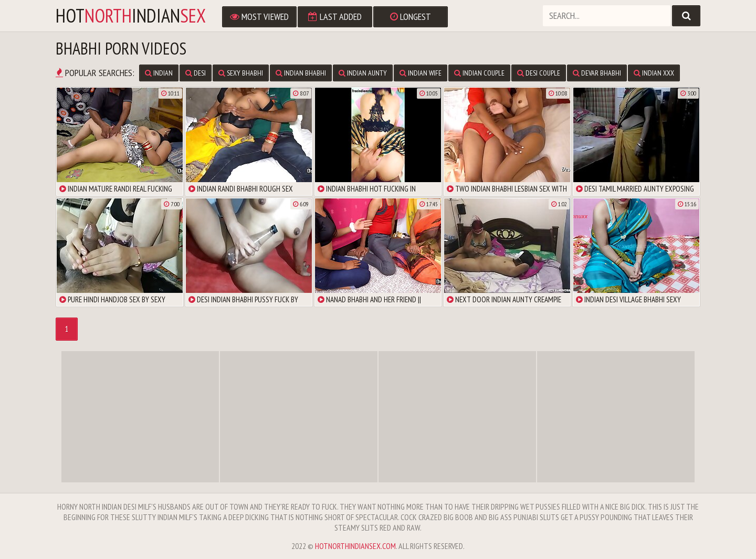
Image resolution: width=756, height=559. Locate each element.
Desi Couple (539, 73)
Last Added (335, 17)
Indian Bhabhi (301, 73)
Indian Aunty (363, 73)
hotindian (131, 16)
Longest (411, 17)
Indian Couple (479, 73)
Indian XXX (654, 73)
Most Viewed (259, 17)
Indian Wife (421, 73)
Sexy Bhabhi (241, 73)
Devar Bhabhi (597, 73)
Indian (159, 73)
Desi (196, 73)
